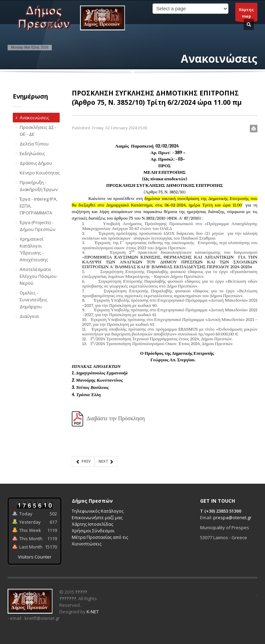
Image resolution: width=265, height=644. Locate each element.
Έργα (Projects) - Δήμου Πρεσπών (37, 226)
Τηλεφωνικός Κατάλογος (98, 511)
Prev (83, 461)
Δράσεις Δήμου (36, 163)
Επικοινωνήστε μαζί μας (97, 517)
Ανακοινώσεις (34, 118)
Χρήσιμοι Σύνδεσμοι (93, 531)
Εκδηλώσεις (32, 153)
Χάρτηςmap (246, 14)
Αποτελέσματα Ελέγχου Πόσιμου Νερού (38, 276)
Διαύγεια (29, 316)
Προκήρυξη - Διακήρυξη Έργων (39, 186)
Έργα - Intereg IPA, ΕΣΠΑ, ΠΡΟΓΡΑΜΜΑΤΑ (38, 206)
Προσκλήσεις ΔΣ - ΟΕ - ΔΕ (38, 131)
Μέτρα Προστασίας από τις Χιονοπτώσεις (100, 540)
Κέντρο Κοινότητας (40, 173)
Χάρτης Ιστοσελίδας (92, 524)
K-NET (93, 612)
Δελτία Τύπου (34, 144)
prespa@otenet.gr (232, 517)
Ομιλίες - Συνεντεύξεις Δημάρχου (33, 300)
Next (106, 461)
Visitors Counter (35, 557)
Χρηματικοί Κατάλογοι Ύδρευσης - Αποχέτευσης (34, 249)
